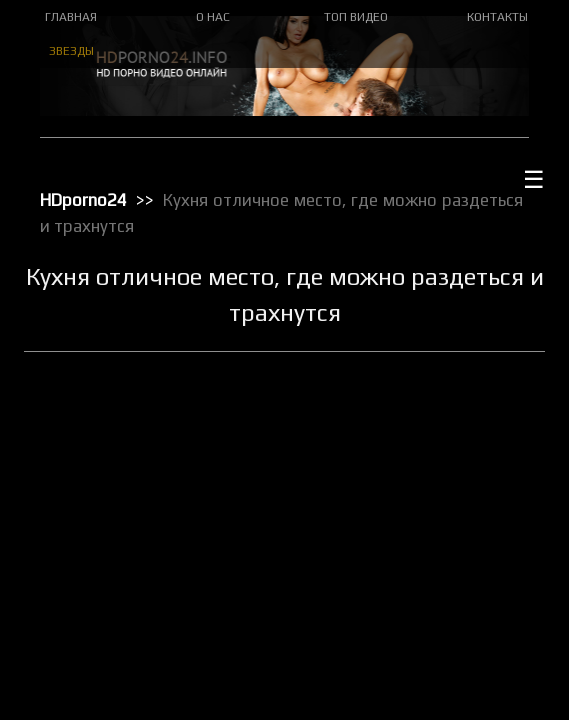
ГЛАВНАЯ (71, 17)
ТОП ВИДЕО (356, 17)
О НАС (213, 17)
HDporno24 (83, 200)
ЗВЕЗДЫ (71, 51)
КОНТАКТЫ (497, 17)
